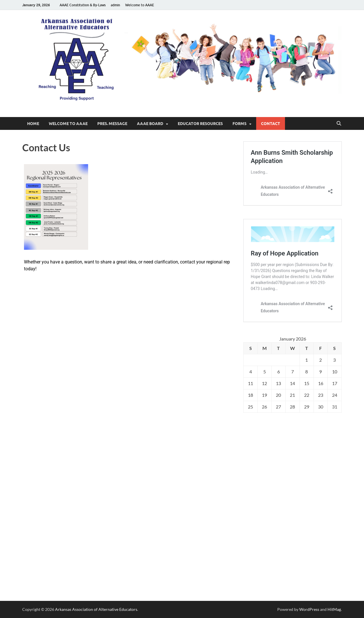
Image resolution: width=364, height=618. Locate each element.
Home (33, 124)
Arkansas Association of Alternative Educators (96, 609)
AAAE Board (150, 124)
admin (115, 5)
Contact (271, 124)
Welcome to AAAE (140, 5)
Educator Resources (200, 124)
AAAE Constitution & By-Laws (83, 5)
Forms (239, 124)
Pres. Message (112, 124)
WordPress (309, 609)
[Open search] (339, 124)
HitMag (334, 609)
